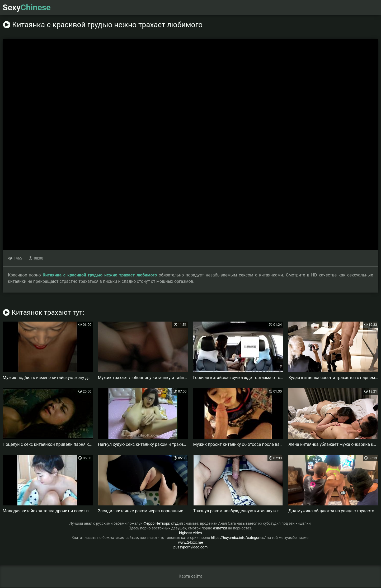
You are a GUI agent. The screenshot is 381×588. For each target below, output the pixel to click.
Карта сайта (190, 577)
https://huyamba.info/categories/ (238, 538)
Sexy (29, 8)
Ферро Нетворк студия (163, 524)
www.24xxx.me (190, 543)
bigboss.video (190, 533)
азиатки (220, 529)
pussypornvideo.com (191, 548)
